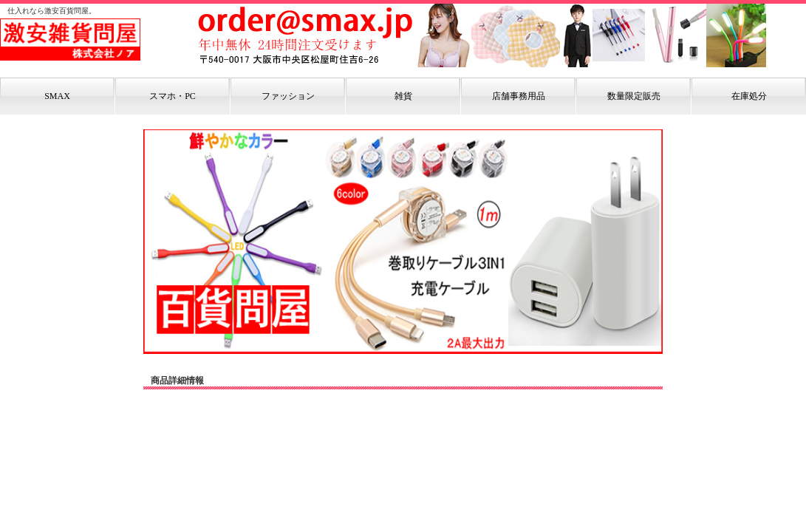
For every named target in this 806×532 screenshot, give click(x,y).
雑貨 (403, 96)
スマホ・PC (173, 96)
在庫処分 (749, 96)
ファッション (288, 96)
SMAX (57, 96)
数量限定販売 (634, 96)
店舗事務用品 (519, 96)
